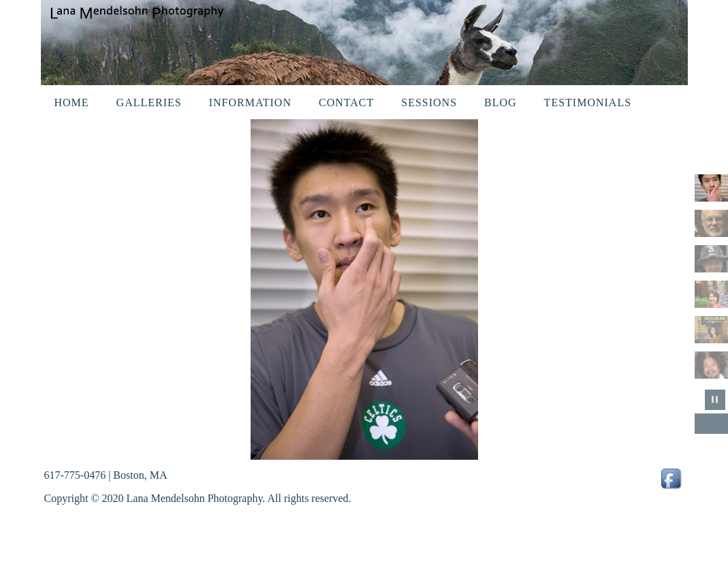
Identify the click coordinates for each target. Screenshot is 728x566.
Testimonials (588, 103)
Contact (346, 103)
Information (250, 103)
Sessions (429, 103)
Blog (501, 103)
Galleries (149, 103)
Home (72, 103)
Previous (705, 424)
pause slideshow (715, 400)
